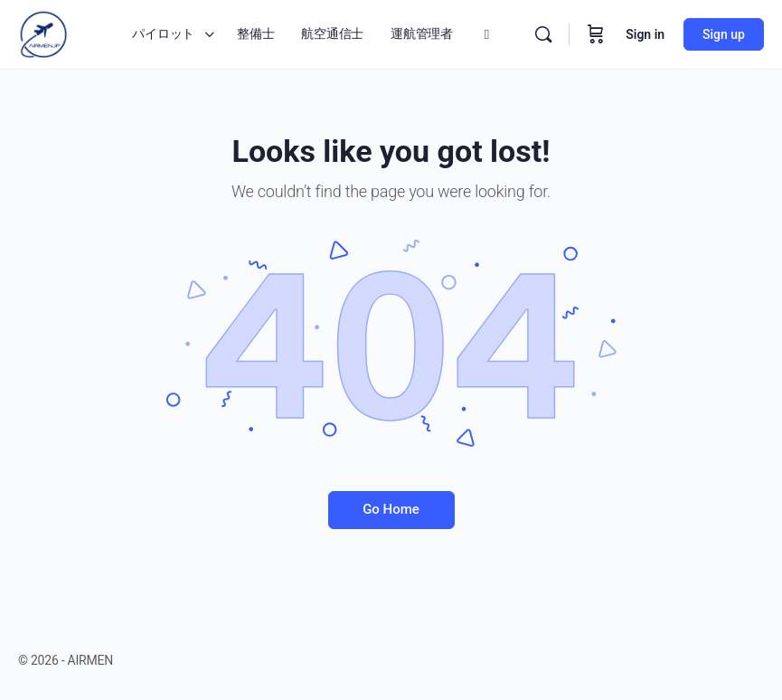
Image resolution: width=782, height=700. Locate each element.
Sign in (645, 34)
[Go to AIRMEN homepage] (43, 33)
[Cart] (596, 34)
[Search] (543, 34)
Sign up (724, 34)
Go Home (391, 509)
